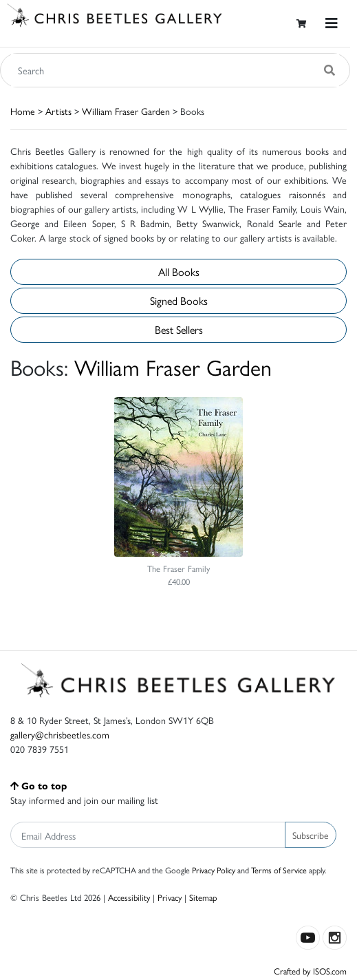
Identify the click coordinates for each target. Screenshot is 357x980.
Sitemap (203, 897)
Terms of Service (279, 870)
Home (23, 111)
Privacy (170, 897)
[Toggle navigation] (332, 23)
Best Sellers (179, 329)
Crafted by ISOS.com (310, 971)
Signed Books (179, 300)
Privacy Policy (214, 870)
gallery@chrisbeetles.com (60, 734)
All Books (179, 271)
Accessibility (129, 897)
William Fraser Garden (126, 111)
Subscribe (311, 835)
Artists (58, 111)
